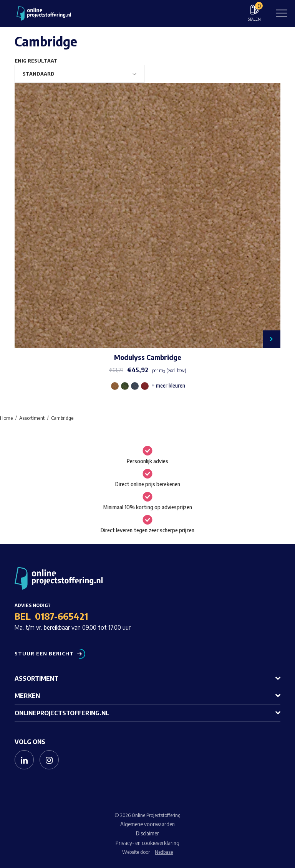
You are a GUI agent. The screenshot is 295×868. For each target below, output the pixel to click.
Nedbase (164, 852)
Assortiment (36, 678)
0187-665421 (61, 616)
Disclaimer (147, 833)
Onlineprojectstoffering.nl (62, 713)
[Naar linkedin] (24, 760)
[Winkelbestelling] (80, 74)
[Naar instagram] (49, 760)
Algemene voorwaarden (147, 824)
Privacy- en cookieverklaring (147, 843)
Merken (27, 696)
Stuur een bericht (44, 654)
